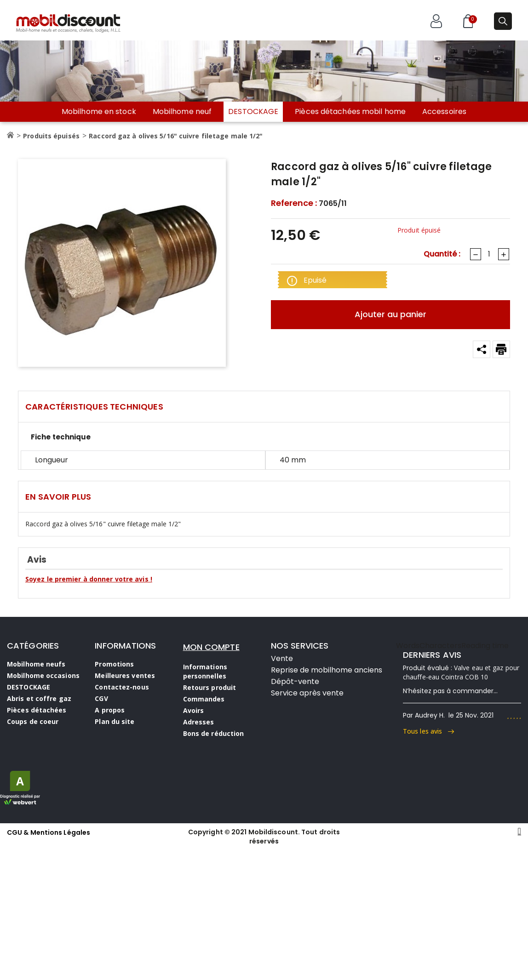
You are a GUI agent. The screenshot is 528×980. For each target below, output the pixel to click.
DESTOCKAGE (253, 111)
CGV (101, 698)
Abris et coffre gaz (39, 698)
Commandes (204, 699)
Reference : (294, 203)
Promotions (114, 664)
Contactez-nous (122, 687)
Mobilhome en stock (99, 112)
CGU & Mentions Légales (49, 832)
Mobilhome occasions (43, 675)
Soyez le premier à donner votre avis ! (89, 579)
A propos (110, 710)
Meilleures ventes (125, 675)
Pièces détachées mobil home (350, 112)
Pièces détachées (37, 710)
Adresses (199, 722)
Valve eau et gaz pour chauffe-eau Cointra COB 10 (461, 672)
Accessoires (444, 112)
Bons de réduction (214, 733)
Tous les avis (428, 731)
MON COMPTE (211, 647)
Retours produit (210, 687)
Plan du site (115, 721)
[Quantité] (489, 254)
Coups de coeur (33, 721)
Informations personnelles (205, 671)
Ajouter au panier (390, 314)
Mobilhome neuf (182, 112)
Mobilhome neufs (36, 664)
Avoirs (194, 710)
